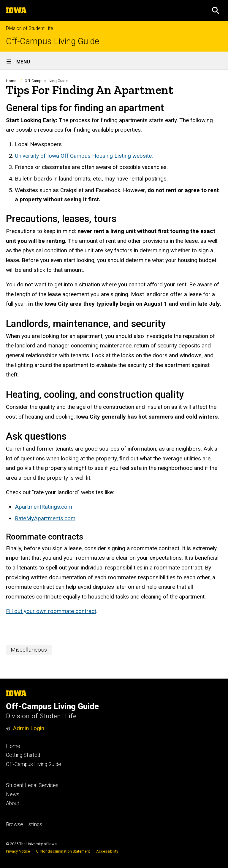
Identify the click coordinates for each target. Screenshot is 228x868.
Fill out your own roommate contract (51, 611)
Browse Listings (24, 824)
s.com (68, 518)
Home (11, 81)
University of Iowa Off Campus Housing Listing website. (84, 156)
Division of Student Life (30, 28)
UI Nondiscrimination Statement (63, 851)
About (13, 803)
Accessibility (107, 851)
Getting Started (23, 755)
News (13, 794)
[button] (216, 10)
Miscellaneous (29, 650)
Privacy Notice (18, 851)
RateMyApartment (38, 518)
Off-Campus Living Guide (53, 41)
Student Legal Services (32, 785)
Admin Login (28, 728)
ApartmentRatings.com (43, 507)
